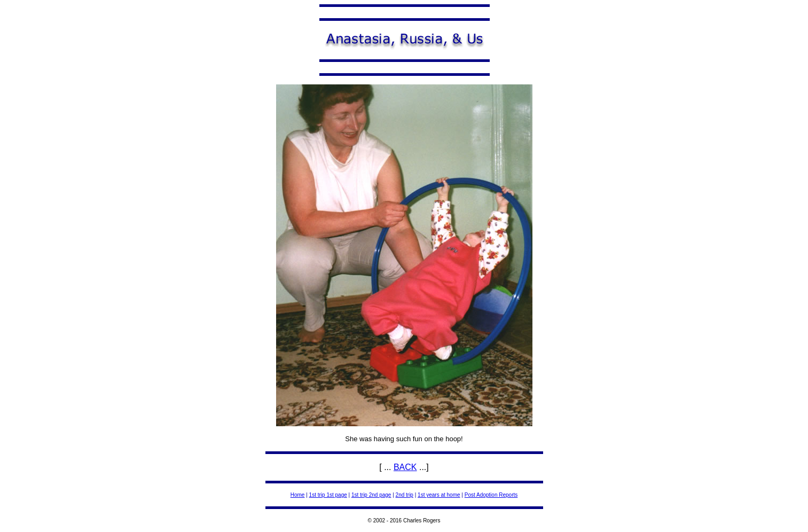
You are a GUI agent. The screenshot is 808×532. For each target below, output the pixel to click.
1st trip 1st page (328, 495)
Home (298, 495)
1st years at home (439, 495)
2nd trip (405, 495)
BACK (405, 467)
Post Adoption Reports (491, 495)
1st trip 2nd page (371, 495)
